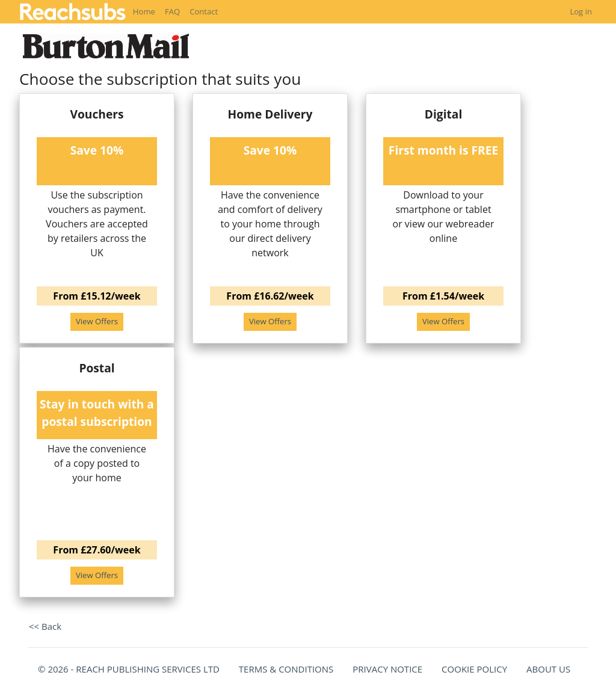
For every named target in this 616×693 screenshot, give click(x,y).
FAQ (172, 11)
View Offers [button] (97, 321)
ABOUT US (548, 669)
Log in (581, 11)
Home (144, 11)
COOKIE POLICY (474, 669)
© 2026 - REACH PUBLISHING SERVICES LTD (129, 669)
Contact (204, 11)
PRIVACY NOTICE (387, 669)
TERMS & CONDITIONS (286, 669)
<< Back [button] (45, 626)
